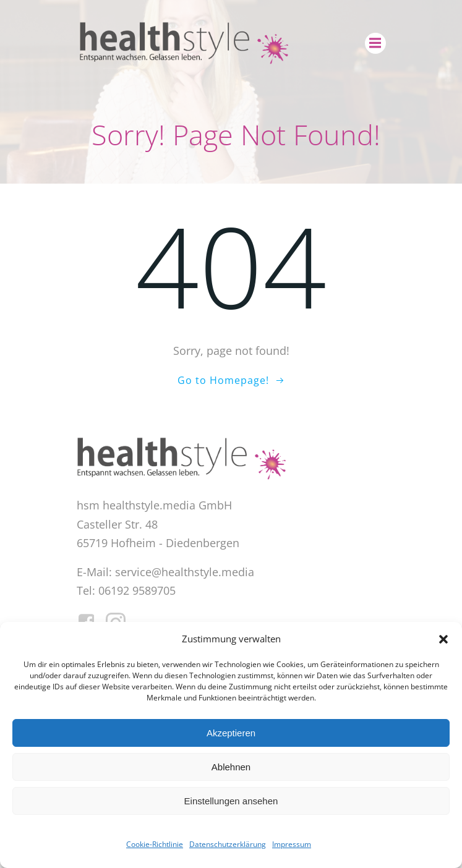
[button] (443, 639)
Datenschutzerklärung (228, 844)
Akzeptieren (231, 733)
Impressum (292, 844)
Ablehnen (231, 767)
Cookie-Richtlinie (155, 844)
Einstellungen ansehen (231, 801)
